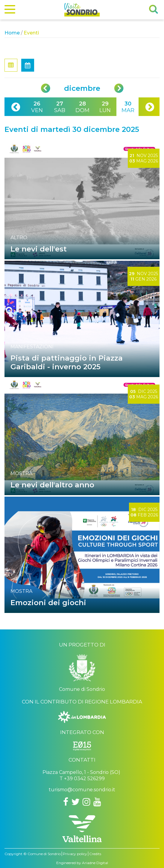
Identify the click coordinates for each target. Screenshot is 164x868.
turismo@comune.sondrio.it (82, 790)
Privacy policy (75, 854)
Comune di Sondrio (44, 854)
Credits (95, 854)
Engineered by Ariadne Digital (82, 863)
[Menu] (10, 10)
